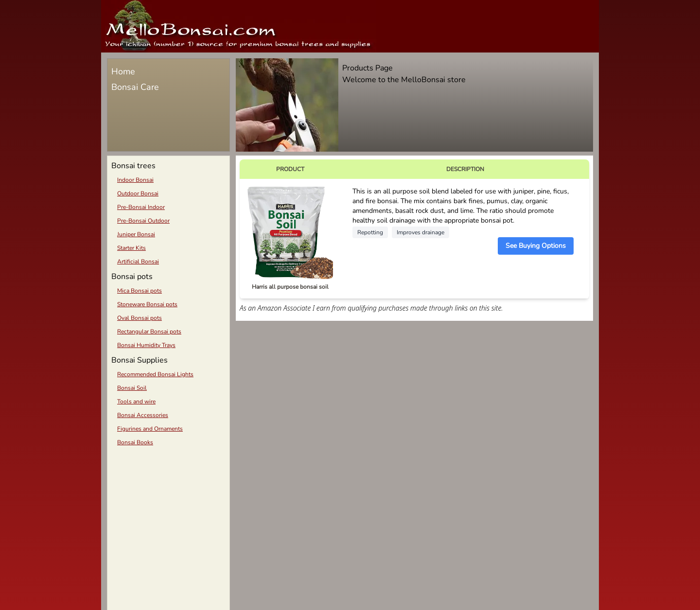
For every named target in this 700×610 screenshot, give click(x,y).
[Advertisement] (168, 520)
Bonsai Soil (132, 388)
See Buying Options (536, 246)
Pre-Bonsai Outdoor (143, 221)
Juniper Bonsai (136, 234)
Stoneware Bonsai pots (147, 304)
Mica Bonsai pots (140, 291)
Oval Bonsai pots (140, 318)
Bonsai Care (135, 87)
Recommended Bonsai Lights (155, 374)
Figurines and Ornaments (150, 429)
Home (123, 71)
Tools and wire (136, 401)
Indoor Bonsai (135, 180)
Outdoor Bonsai (138, 193)
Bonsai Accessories (143, 415)
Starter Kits (131, 248)
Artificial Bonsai (138, 261)
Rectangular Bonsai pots (149, 331)
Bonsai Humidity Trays (146, 345)
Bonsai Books (135, 442)
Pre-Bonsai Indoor (141, 207)
